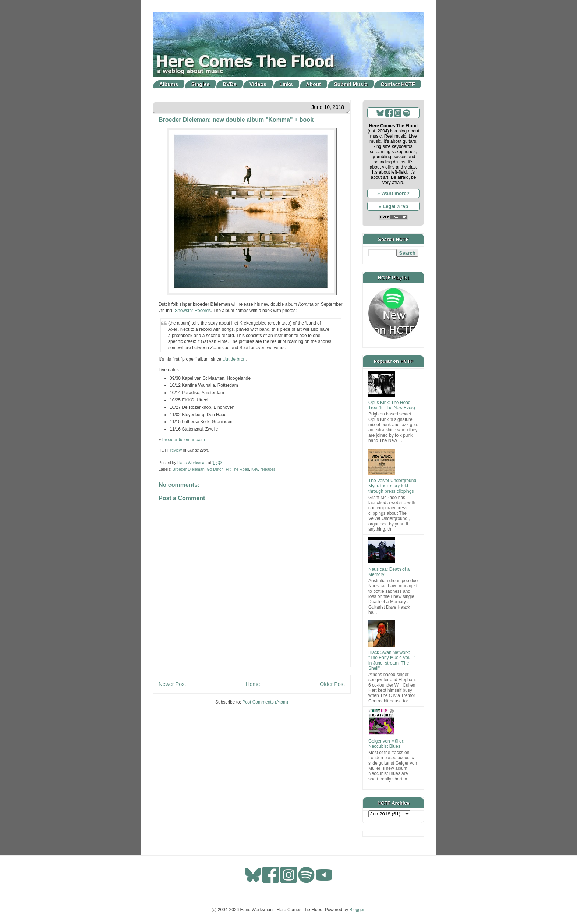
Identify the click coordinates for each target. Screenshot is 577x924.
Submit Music (351, 84)
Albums (169, 84)
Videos (258, 84)
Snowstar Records (193, 311)
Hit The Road (237, 469)
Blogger (357, 910)
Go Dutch (215, 469)
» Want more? (393, 193)
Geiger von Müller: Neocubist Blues (386, 744)
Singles (201, 84)
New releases (263, 469)
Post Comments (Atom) (265, 702)
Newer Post (172, 684)
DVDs (229, 84)
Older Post (332, 684)
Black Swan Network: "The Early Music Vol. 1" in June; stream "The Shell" (392, 660)
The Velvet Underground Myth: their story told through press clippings (392, 486)
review (176, 450)
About (314, 84)
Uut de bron (234, 359)
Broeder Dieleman (189, 469)
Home (253, 684)
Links (286, 84)
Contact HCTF (398, 84)
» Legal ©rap (393, 206)
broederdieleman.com (184, 440)
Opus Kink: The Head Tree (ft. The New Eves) (392, 405)
